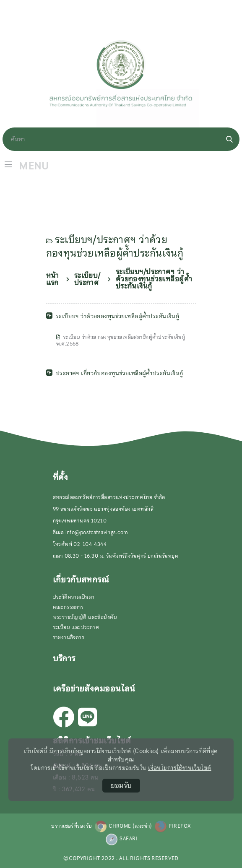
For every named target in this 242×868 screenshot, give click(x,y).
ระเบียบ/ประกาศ (87, 279)
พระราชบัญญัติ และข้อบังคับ (85, 617)
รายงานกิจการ (69, 637)
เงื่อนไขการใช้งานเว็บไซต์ (180, 768)
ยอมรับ (121, 785)
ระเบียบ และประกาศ (76, 627)
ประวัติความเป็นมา (74, 597)
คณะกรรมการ (68, 607)
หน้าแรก (53, 279)
